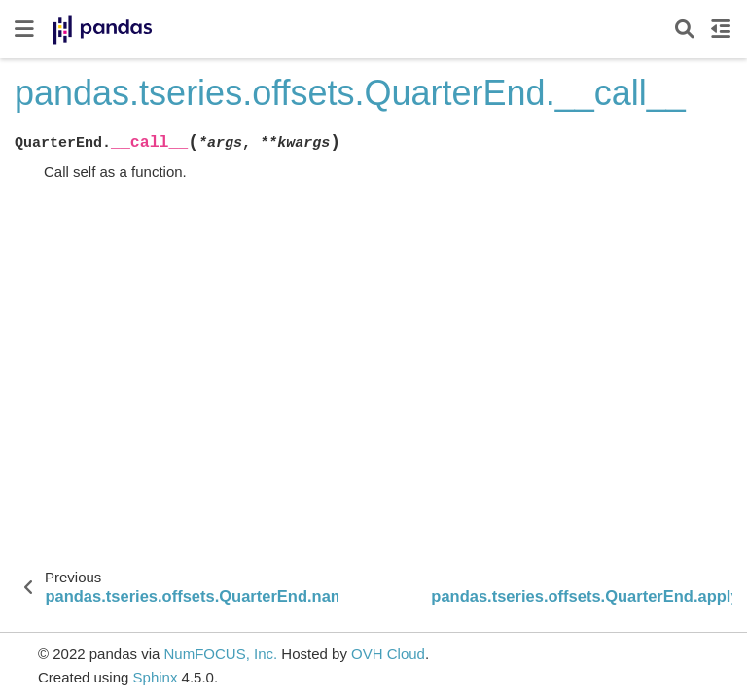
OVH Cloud (388, 654)
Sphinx (156, 677)
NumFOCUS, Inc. (220, 654)
